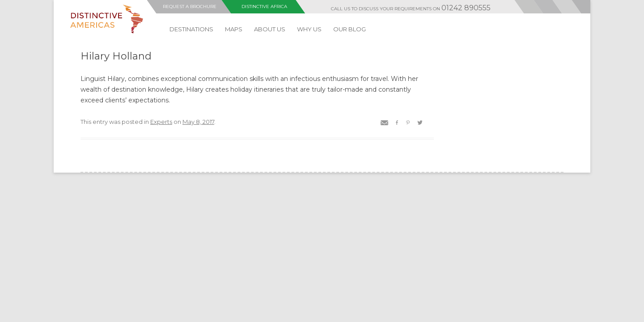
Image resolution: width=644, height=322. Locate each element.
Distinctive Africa (264, 6)
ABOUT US (270, 29)
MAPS (234, 29)
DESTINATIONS (191, 29)
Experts (161, 122)
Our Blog (350, 29)
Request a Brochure (190, 6)
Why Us (309, 29)
